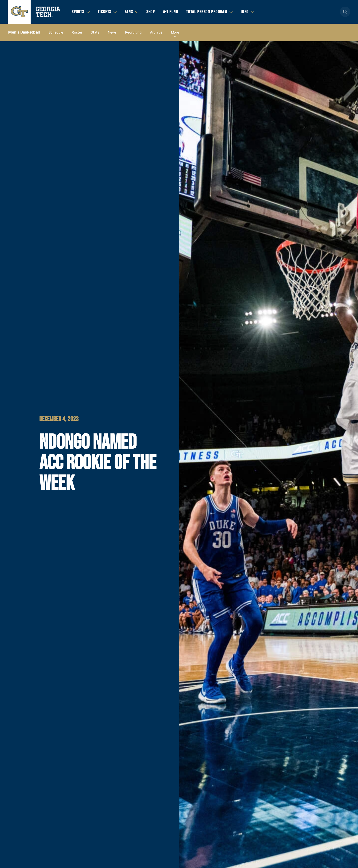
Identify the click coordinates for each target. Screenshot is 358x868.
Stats (95, 32)
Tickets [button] (104, 12)
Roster (77, 32)
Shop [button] (151, 12)
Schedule (56, 32)
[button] (345, 12)
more (175, 32)
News (112, 32)
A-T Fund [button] (171, 12)
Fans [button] (129, 12)
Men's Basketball (24, 32)
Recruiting (133, 32)
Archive (156, 32)
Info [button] (245, 12)
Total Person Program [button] (207, 12)
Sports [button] (78, 12)
